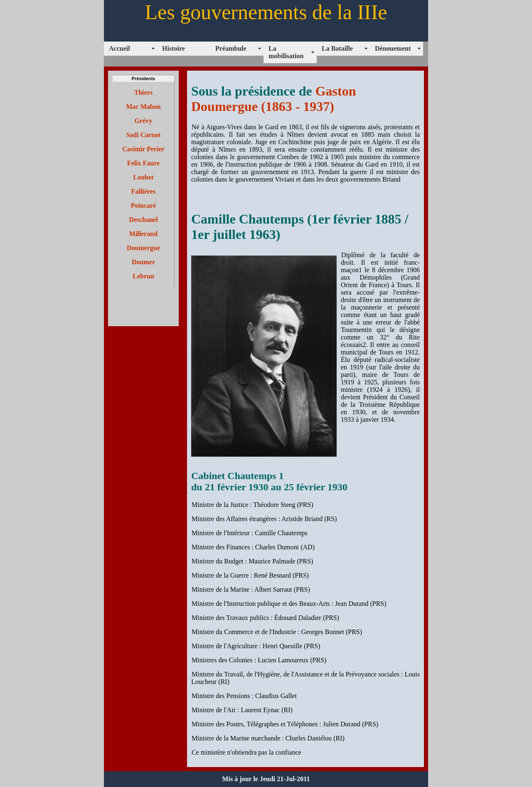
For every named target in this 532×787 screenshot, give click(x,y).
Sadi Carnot (143, 135)
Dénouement (393, 48)
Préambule (231, 48)
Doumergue (143, 248)
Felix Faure (143, 163)
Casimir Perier (143, 149)
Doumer (143, 262)
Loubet (144, 177)
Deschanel (143, 220)
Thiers (143, 92)
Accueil (119, 48)
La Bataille (337, 48)
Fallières (143, 191)
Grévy (144, 121)
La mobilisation (286, 52)
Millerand (143, 234)
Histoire (174, 48)
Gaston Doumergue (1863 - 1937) (273, 99)
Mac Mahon (143, 107)
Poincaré (143, 205)
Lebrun (143, 276)
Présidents (143, 79)
